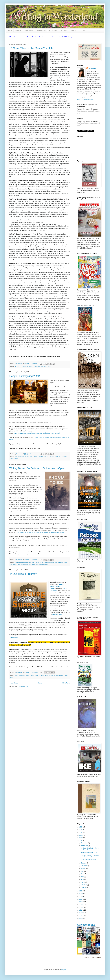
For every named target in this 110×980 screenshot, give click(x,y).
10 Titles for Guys (20, 367)
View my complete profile (85, 100)
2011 (81, 916)
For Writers (53, 30)
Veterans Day (27, 565)
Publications (41, 30)
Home (10, 30)
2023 (81, 835)
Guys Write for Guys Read (33, 367)
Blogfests (64, 30)
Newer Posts (14, 683)
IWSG (47, 675)
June (83, 874)
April (83, 879)
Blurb (24, 675)
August (83, 868)
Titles (49, 367)
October (84, 863)
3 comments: (34, 454)
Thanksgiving (14, 459)
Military (17, 562)
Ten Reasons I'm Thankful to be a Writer (26, 457)
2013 (81, 910)
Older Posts (66, 683)
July (83, 871)
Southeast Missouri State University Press (55, 562)
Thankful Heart (54, 457)
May (83, 877)
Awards (74, 30)
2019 (81, 894)
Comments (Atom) (24, 686)
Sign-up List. (14, 637)
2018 (81, 896)
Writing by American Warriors (40, 565)
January (84, 888)
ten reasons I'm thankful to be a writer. (40, 422)
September (85, 866)
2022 (81, 838)
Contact (83, 30)
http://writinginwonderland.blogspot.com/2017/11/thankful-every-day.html (37, 433)
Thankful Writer (63, 457)
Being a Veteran (16, 547)
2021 (81, 841)
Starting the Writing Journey (57, 675)
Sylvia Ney (92, 68)
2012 (81, 913)
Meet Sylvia (29, 30)
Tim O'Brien (14, 565)
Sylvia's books (86, 925)
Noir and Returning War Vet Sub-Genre (55, 545)
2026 (81, 827)
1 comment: (34, 364)
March (83, 882)
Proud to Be (39, 562)
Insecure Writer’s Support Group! (57, 586)
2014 (81, 907)
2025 (81, 830)
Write (12, 677)
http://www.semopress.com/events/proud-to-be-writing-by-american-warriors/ (42, 532)
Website (18, 30)
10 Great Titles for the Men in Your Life (31, 48)
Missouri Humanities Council (27, 562)
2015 (81, 905)
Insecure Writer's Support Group (35, 675)
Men (42, 367)
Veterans (20, 565)
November (85, 846)
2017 (81, 899)
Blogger (63, 970)
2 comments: (35, 673)
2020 (81, 891)
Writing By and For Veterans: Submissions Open (37, 468)
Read (45, 367)
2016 (81, 902)
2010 (81, 918)
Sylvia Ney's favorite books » (93, 957)
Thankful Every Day (43, 457)
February (84, 885)
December (85, 843)
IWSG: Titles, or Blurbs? (23, 574)
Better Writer (18, 675)
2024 (81, 832)
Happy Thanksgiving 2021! (25, 376)
